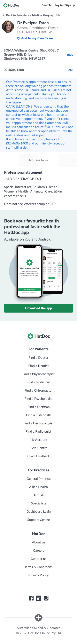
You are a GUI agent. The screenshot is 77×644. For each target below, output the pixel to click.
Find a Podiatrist (39, 382)
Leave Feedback (38, 456)
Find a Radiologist (38, 432)
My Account (39, 440)
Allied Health (38, 487)
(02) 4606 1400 (17, 143)
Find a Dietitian (39, 407)
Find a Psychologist (39, 399)
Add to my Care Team (35, 38)
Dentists (38, 495)
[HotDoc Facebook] (31, 598)
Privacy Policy (38, 575)
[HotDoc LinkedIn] (39, 598)
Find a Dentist (38, 366)
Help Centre (38, 448)
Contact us (38, 559)
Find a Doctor (38, 358)
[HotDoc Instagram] (46, 598)
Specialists (39, 503)
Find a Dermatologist (38, 423)
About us (39, 542)
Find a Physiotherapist (38, 374)
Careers (39, 551)
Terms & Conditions (38, 567)
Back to (31, 15)
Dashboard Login (39, 512)
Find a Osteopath (39, 415)
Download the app (38, 308)
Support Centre (38, 520)
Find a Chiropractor (39, 391)
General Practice (38, 479)
